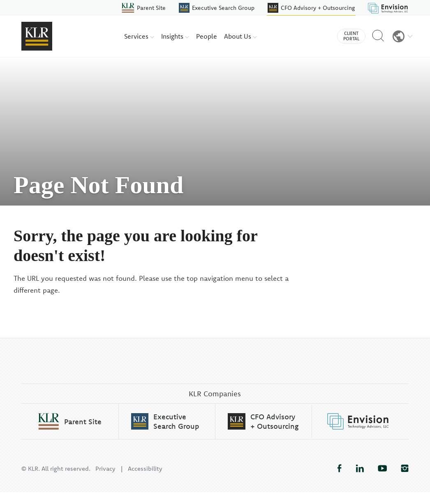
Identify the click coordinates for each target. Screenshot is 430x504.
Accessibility (145, 480)
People (207, 36)
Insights (175, 36)
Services (139, 36)
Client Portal (351, 36)
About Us (240, 36)
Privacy (105, 480)
